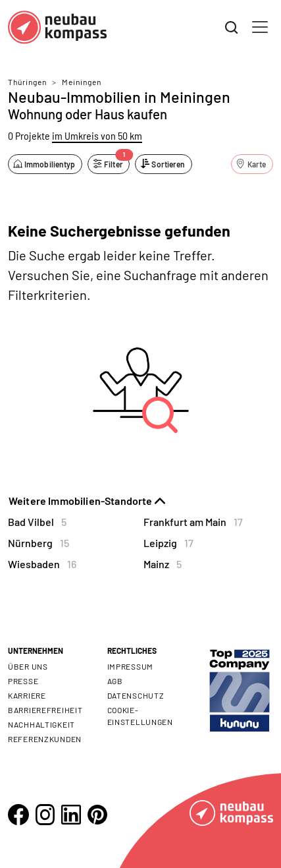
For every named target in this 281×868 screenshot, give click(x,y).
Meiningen (82, 82)
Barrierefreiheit (45, 710)
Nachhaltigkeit (41, 724)
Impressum (130, 666)
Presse (23, 681)
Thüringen (27, 82)
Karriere (27, 695)
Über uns (28, 666)
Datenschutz (136, 695)
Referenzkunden (45, 739)
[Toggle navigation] (260, 27)
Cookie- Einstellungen (140, 716)
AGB (115, 681)
